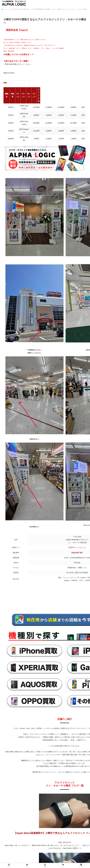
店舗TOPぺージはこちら (77, 521)
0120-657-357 (77, 526)
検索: (17, 83)
